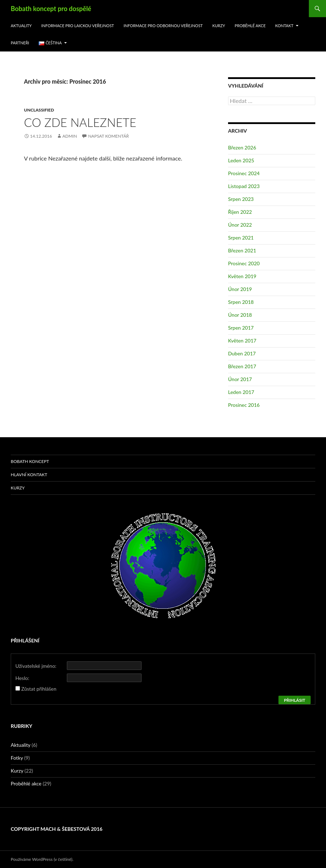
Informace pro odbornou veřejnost (163, 26)
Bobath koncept (30, 461)
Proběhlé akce (250, 26)
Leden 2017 (241, 392)
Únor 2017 (240, 379)
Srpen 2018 (241, 302)
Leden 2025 (241, 160)
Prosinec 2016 (244, 405)
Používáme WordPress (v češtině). (42, 859)
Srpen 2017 (241, 328)
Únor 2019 (240, 289)
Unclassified (39, 110)
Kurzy (219, 26)
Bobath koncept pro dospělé (51, 9)
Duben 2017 (242, 353)
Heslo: (22, 678)
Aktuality (21, 26)
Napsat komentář (108, 136)
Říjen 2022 (240, 212)
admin (70, 136)
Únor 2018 (240, 315)
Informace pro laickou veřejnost (78, 26)
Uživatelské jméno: (36, 666)
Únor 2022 (240, 225)
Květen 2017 (242, 341)
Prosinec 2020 (244, 263)
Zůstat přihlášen (39, 689)
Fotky (17, 758)
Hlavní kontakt (29, 475)
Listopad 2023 (244, 186)
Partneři (20, 43)
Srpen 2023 (241, 199)
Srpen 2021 (241, 238)
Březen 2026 (242, 147)
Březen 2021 (242, 250)
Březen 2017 (242, 366)
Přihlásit (295, 700)
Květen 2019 (242, 276)
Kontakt (284, 26)
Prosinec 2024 (244, 173)
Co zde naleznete (80, 122)
